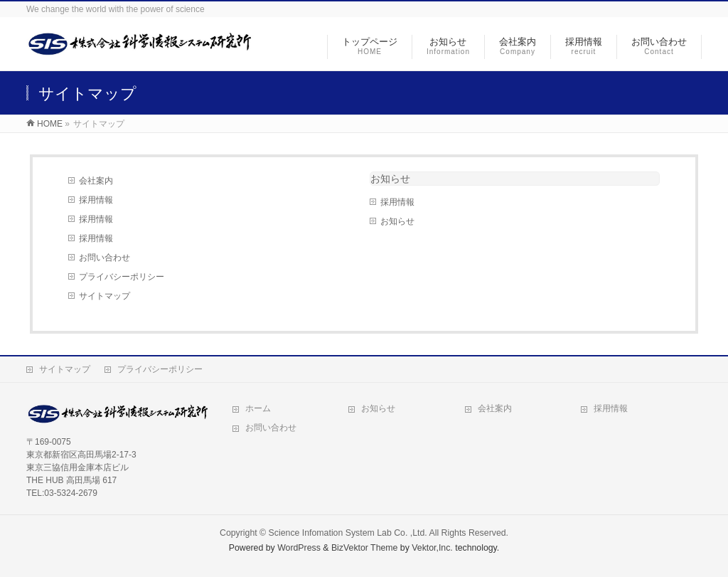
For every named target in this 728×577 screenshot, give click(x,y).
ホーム (258, 408)
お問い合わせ (105, 258)
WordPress (299, 548)
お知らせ (390, 179)
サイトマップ (105, 296)
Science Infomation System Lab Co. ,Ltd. (348, 533)
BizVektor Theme (365, 548)
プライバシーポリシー (122, 277)
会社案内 (96, 181)
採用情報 (96, 200)
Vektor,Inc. (432, 548)
